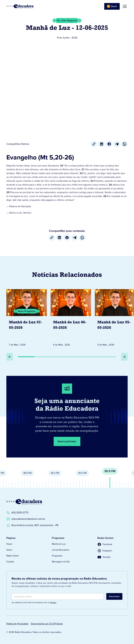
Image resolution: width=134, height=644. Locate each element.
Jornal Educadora (60, 550)
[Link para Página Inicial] (20, 6)
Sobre (9, 550)
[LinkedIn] (102, 144)
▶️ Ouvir (112, 6)
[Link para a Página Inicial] (24, 502)
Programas (57, 556)
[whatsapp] (124, 144)
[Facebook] (109, 144)
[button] (124, 6)
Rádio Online (13, 556)
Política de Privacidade (17, 624)
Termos (53, 602)
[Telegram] (117, 144)
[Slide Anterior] (10, 357)
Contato (10, 562)
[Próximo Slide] (124, 357)
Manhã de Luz (59, 544)
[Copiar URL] (94, 144)
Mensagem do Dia (61, 562)
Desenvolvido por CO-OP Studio (47, 624)
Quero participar (67, 441)
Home (9, 544)
